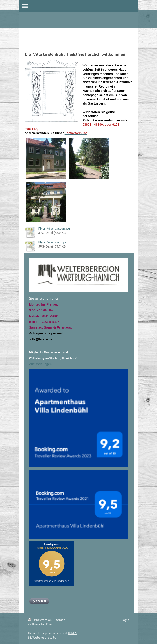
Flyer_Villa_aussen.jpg (54, 229)
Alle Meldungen (40, 364)
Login (125, 620)
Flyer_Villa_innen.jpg (53, 242)
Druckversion (40, 620)
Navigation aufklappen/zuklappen (79, 6)
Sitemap (60, 620)
